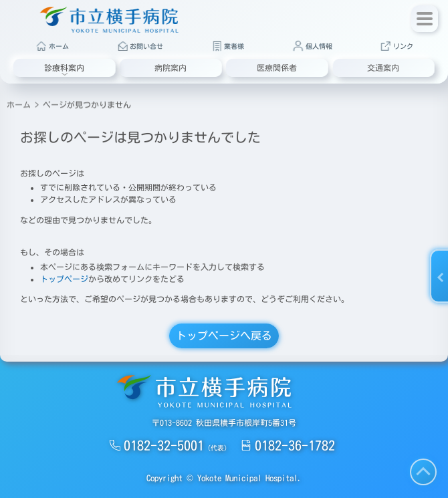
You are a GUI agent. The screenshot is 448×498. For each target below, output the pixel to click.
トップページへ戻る (224, 336)
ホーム (19, 102)
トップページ (64, 279)
